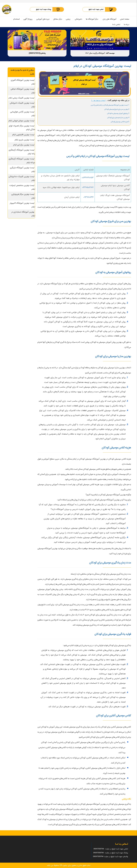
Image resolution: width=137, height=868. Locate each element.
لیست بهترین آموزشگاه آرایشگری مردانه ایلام (22, 161)
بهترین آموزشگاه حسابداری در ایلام (23, 214)
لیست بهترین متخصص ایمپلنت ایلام (22, 187)
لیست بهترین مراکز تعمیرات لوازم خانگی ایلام (22, 128)
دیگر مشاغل (58, 19)
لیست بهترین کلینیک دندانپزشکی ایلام (22, 178)
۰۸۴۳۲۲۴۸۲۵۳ (88, 178)
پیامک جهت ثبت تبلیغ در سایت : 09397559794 (111, 853)
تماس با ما (116, 24)
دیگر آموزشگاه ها (92, 19)
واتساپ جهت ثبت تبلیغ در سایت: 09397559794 (110, 857)
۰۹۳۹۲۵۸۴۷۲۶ (88, 187)
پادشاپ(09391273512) (37, 53)
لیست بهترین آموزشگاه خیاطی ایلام (23, 91)
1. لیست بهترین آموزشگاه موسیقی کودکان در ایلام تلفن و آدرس (110, 105)
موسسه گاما (110, 53)
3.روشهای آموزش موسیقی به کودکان (118, 113)
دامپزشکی (78, 19)
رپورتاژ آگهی (28, 19)
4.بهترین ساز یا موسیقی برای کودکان (118, 118)
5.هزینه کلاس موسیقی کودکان (120, 122)
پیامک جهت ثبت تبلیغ (44, 9)
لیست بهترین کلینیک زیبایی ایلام (21, 98)
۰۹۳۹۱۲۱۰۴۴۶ (89, 197)
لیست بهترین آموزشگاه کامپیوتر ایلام (22, 205)
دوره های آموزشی (43, 19)
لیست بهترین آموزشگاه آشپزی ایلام (23, 82)
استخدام (17, 19)
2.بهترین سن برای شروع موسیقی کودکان (117, 109)
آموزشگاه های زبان (109, 19)
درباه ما (127, 24)
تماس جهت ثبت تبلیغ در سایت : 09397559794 (111, 849)
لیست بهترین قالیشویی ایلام (23, 135)
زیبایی (68, 19)
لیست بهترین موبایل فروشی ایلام (21, 121)
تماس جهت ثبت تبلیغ (96, 9)
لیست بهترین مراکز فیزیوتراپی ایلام (23, 196)
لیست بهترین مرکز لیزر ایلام (24, 145)
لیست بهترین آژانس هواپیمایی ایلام (23, 114)
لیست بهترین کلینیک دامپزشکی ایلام (22, 105)
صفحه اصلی (125, 19)
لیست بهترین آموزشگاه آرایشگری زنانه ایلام (22, 152)
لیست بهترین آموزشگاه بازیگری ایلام (22, 170)
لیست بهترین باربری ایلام (25, 140)
